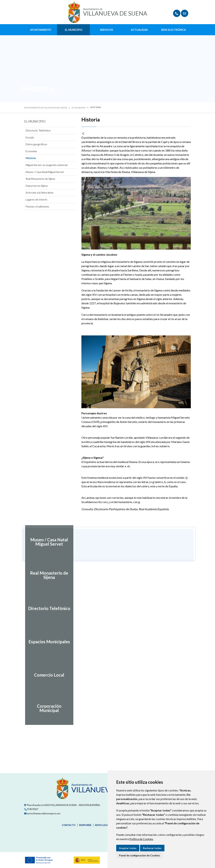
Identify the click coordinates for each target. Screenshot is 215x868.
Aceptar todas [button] (128, 848)
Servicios (106, 30)
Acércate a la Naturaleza (39, 193)
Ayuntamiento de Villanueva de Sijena (46, 108)
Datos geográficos (36, 144)
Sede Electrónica (173, 30)
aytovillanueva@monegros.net (42, 813)
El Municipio (74, 30)
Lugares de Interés (36, 200)
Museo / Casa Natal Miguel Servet (45, 172)
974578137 (31, 809)
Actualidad (139, 30)
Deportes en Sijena (37, 186)
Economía (31, 151)
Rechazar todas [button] (152, 848)
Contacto (69, 825)
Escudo (30, 137)
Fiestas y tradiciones (37, 207)
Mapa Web (85, 825)
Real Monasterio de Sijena (40, 179)
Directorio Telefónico (38, 131)
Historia (31, 158)
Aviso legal (102, 825)
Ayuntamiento (41, 30)
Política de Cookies (141, 839)
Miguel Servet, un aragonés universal (47, 165)
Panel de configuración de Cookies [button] (140, 855)
